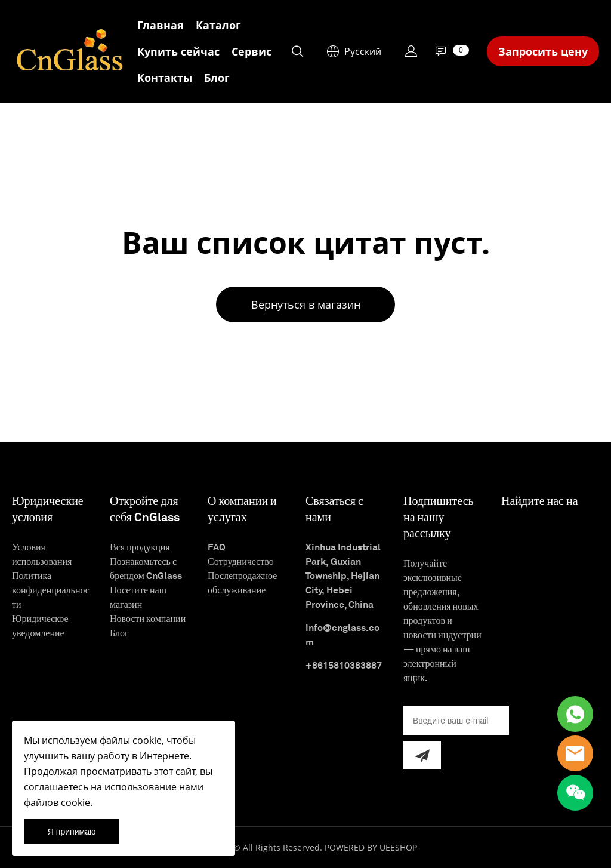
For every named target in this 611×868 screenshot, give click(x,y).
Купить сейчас (178, 51)
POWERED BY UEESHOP (371, 847)
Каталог (218, 25)
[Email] (456, 721)
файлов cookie (57, 802)
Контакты (165, 78)
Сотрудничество (241, 561)
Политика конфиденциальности (51, 590)
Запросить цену (543, 51)
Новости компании (148, 619)
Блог (217, 78)
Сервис (252, 51)
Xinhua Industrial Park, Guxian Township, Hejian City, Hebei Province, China (343, 576)
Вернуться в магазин (306, 304)
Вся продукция (140, 547)
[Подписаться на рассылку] (422, 755)
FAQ (217, 547)
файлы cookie (131, 740)
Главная (161, 25)
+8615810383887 (344, 665)
